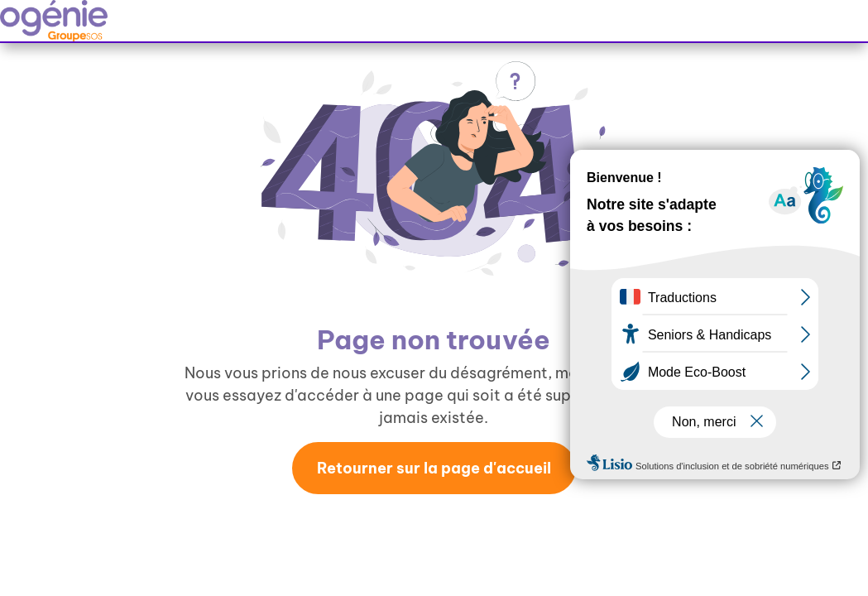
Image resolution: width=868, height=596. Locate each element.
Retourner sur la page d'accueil (434, 468)
